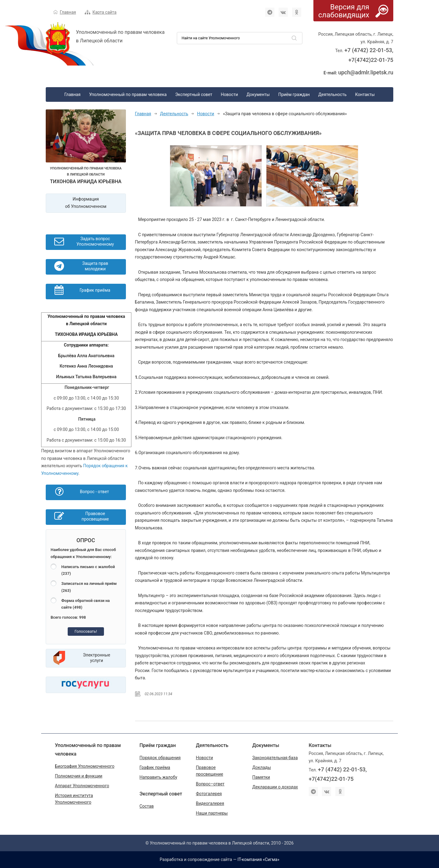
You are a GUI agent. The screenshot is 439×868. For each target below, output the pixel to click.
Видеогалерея (210, 803)
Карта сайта (104, 12)
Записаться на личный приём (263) (89, 587)
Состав (147, 806)
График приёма (155, 767)
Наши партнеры (212, 813)
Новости (229, 94)
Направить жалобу (159, 777)
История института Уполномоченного (74, 799)
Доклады (262, 767)
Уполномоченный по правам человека (128, 94)
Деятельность (332, 94)
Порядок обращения (160, 758)
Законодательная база (275, 758)
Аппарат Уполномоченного (82, 786)
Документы (258, 94)
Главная (68, 12)
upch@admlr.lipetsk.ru (366, 72)
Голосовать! (86, 631)
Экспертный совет (194, 94)
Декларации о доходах (275, 787)
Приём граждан (294, 94)
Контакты (365, 94)
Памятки (261, 777)
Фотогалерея (209, 794)
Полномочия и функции (79, 776)
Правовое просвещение (210, 771)
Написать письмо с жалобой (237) (88, 570)
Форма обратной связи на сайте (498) (86, 604)
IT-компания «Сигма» (258, 859)
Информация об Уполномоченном (86, 203)
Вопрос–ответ (210, 784)
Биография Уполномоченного (85, 766)
